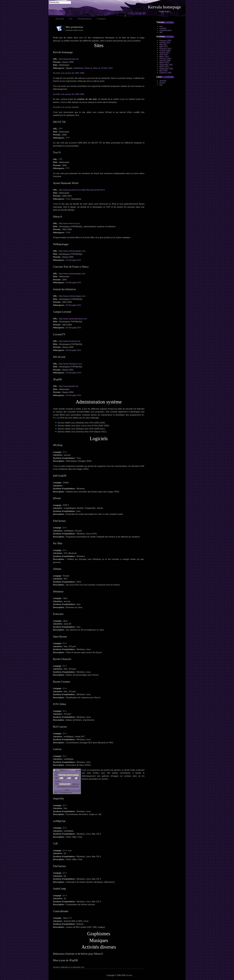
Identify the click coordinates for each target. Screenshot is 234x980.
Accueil (60, 19)
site (161, 32)
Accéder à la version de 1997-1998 (69, 73)
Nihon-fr (97, 68)
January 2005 (165, 61)
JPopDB (163, 81)
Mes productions (74, 27)
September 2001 (166, 65)
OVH (110, 68)
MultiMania (79, 68)
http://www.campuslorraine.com (73, 319)
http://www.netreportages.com (72, 251)
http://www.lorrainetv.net (70, 341)
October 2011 (165, 43)
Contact (101, 19)
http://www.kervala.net (69, 59)
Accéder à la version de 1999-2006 (69, 94)
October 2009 (165, 51)
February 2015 (165, 41)
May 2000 (163, 71)
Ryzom (162, 83)
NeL (161, 85)
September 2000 (166, 69)
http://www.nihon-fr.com (69, 223)
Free (68, 199)
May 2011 (163, 45)
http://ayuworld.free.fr (95, 190)
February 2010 (165, 49)
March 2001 (164, 67)
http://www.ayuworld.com (70, 190)
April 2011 (164, 47)
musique (163, 28)
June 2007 (164, 55)
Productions (85, 19)
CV (71, 19)
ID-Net (104, 68)
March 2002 (164, 63)
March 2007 (164, 57)
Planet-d (88, 68)
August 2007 (165, 53)
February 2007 (165, 59)
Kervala (129, 975)
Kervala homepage (164, 7)
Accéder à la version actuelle (66, 107)
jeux (161, 26)
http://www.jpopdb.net (68, 386)
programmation (166, 30)
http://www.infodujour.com (70, 364)
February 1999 (165, 73)
